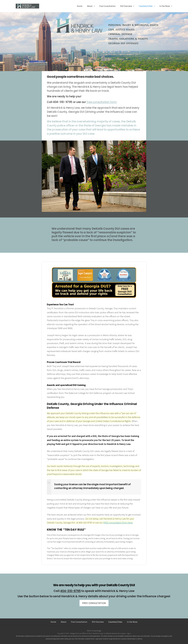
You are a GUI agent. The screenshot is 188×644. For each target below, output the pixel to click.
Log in (129, 633)
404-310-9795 (70, 591)
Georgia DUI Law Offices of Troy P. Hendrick (85, 633)
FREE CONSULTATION (94, 603)
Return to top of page (94, 631)
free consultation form (102, 102)
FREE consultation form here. (118, 523)
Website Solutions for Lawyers (116, 633)
